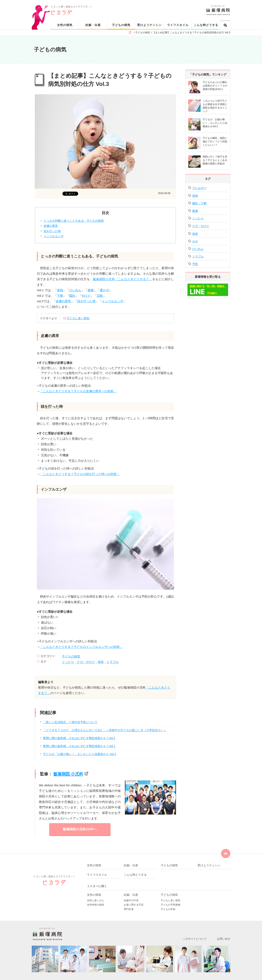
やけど (86, 296)
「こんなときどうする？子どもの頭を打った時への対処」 (80, 474)
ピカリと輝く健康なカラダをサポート (141, 6)
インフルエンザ (54, 236)
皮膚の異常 (51, 226)
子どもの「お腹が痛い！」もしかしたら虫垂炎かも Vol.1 (80, 754)
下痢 (60, 296)
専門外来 (129, 909)
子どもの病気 (121, 25)
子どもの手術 (168, 909)
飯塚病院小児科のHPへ (80, 829)
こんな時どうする (206, 25)
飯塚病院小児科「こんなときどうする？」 (123, 279)
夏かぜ (104, 290)
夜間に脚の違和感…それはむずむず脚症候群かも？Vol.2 (79, 738)
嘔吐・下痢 (199, 203)
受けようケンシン (149, 25)
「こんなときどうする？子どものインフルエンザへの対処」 (81, 647)
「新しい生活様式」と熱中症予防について (70, 722)
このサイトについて (195, 939)
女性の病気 (65, 25)
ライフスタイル (178, 25)
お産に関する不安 (134, 905)
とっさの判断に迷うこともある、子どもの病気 (74, 221)
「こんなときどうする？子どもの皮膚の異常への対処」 (78, 391)
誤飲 (100, 296)
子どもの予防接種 (171, 905)
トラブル (113, 662)
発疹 (101, 662)
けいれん (75, 290)
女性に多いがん (96, 900)
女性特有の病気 (96, 905)
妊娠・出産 (93, 25)
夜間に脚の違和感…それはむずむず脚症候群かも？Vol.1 (79, 746)
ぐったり (68, 662)
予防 (195, 264)
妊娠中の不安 (131, 900)
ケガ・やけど (86, 662)
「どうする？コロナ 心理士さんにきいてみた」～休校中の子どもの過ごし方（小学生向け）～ (105, 730)
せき (195, 241)
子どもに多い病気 (78, 318)
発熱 (60, 290)
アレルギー (199, 188)
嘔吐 (72, 296)
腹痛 (91, 290)
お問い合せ (224, 939)
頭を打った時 (52, 231)
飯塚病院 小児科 (68, 774)
